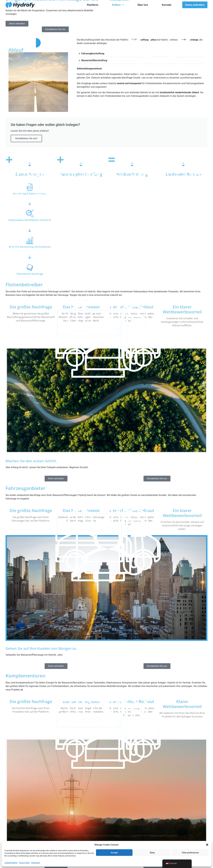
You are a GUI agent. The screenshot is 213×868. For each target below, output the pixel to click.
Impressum (36, 863)
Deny (152, 853)
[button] (207, 845)
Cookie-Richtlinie (11, 863)
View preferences (190, 853)
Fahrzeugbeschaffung (93, 53)
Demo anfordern (195, 5)
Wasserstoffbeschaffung (94, 60)
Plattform (93, 5)
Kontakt (167, 5)
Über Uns (143, 5)
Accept (114, 853)
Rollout (118, 5)
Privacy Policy (24, 863)
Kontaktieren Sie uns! (26, 138)
